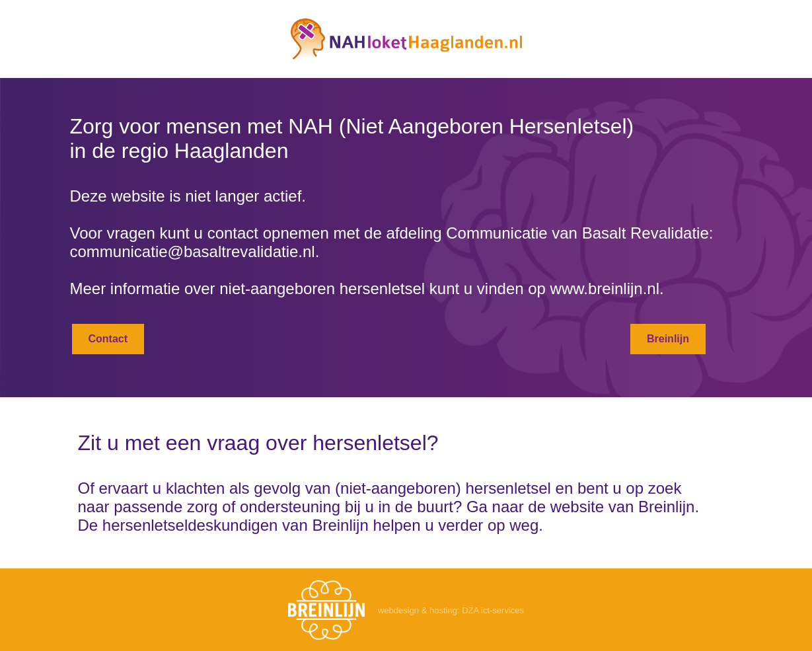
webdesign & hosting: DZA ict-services (451, 610)
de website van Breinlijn (611, 507)
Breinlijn (668, 339)
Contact (108, 339)
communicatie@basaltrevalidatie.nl (193, 251)
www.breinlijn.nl (605, 288)
